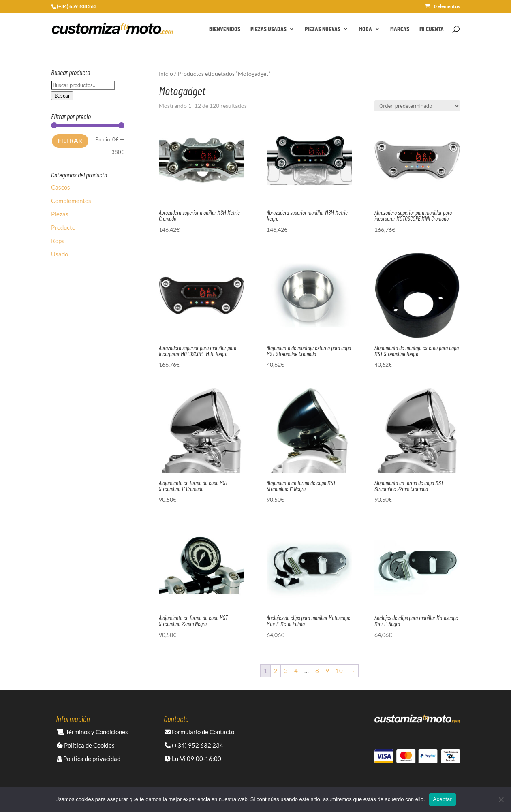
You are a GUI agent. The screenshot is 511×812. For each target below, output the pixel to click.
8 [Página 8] (317, 671)
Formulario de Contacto (199, 732)
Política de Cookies (86, 745)
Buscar (62, 96)
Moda (365, 29)
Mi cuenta (432, 29)
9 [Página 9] (327, 671)
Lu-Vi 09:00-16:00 (193, 759)
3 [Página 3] (286, 671)
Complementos (71, 201)
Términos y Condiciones (92, 732)
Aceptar (443, 799)
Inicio (166, 74)
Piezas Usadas (268, 29)
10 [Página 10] (339, 671)
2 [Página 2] (276, 671)
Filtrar (70, 141)
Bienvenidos (225, 29)
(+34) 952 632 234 (194, 745)
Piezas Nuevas (323, 29)
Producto (63, 227)
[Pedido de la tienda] (417, 106)
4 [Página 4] (296, 671)
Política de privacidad (89, 759)
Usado (60, 254)
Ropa (58, 241)
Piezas (60, 214)
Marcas (400, 29)
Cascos (61, 187)
